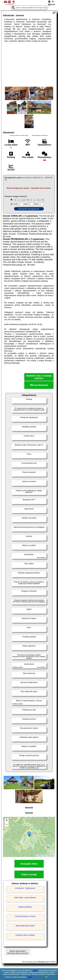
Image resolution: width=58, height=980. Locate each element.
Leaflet (39, 856)
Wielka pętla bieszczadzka (25, 926)
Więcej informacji (39, 385)
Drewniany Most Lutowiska (25, 935)
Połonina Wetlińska (25, 907)
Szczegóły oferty (29, 864)
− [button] (7, 825)
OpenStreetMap (49, 856)
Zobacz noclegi (29, 875)
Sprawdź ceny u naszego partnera (39, 377)
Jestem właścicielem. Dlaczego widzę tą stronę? (18, 952)
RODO (30, 977)
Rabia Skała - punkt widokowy (25, 898)
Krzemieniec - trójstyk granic (25, 888)
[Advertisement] (29, 64)
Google (35, 970)
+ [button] (7, 821)
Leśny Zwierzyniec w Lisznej (25, 917)
